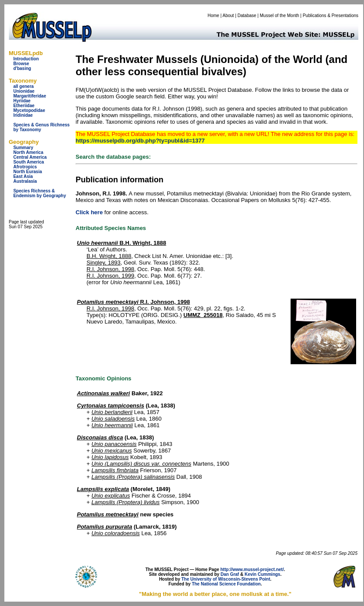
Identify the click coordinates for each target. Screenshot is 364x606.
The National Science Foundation (226, 584)
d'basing (22, 68)
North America (28, 152)
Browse (21, 64)
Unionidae (24, 91)
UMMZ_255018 (203, 315)
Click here (89, 212)
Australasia (25, 181)
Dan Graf (230, 574)
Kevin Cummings (263, 574)
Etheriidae (24, 106)
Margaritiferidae (29, 96)
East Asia (23, 176)
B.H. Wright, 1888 (121, 243)
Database (247, 16)
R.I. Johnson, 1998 (110, 269)
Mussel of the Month (280, 16)
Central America (30, 157)
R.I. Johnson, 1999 (110, 276)
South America (28, 162)
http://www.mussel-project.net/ (252, 569)
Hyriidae (22, 101)
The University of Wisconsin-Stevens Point (226, 579)
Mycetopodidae (29, 110)
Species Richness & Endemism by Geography (40, 193)
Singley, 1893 (104, 263)
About (228, 16)
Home (213, 16)
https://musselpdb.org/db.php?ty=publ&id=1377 (140, 141)
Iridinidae (23, 115)
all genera (23, 86)
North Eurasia (28, 172)
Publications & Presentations (331, 16)
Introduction (26, 59)
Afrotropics (25, 167)
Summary (23, 148)
